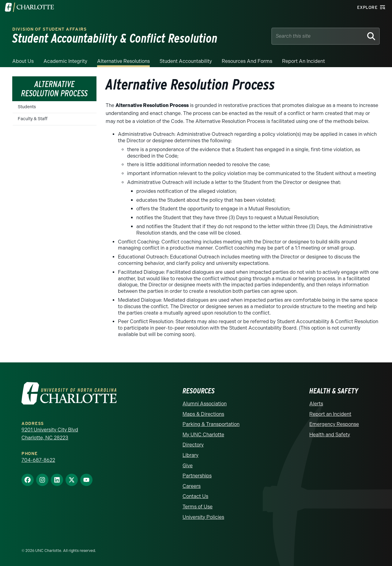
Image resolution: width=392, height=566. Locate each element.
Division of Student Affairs (49, 29)
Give (188, 466)
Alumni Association (205, 404)
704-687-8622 (38, 460)
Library (190, 455)
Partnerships (197, 476)
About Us (23, 61)
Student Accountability (186, 61)
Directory (193, 445)
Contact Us (195, 496)
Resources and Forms (247, 61)
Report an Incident (303, 61)
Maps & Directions (203, 414)
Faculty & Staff (33, 119)
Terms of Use (198, 507)
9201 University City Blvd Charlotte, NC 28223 (50, 434)
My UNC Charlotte (203, 435)
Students (27, 107)
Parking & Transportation (211, 424)
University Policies (203, 517)
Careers (192, 486)
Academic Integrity (65, 61)
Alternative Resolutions (123, 61)
